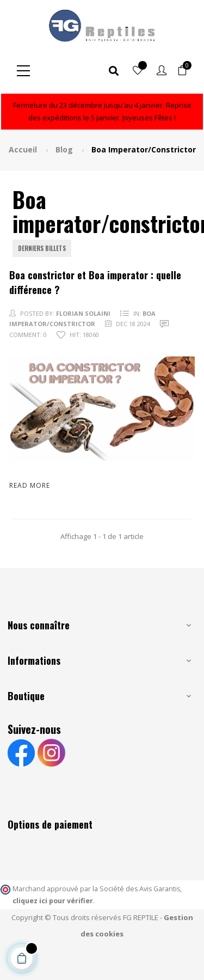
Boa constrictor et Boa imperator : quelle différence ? (95, 282)
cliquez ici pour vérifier (53, 901)
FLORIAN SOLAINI (83, 313)
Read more (30, 485)
